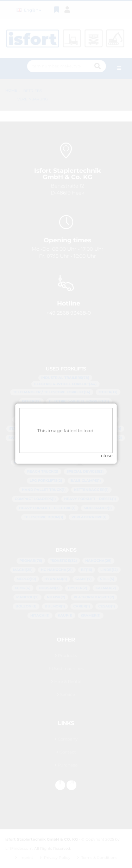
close (107, 445)
